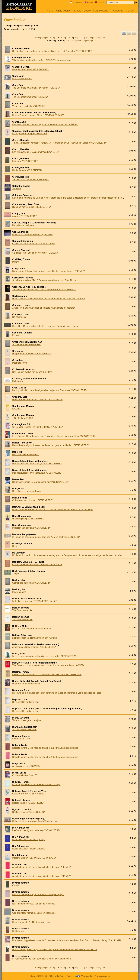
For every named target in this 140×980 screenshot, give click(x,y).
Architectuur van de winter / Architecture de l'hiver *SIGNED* (42, 867)
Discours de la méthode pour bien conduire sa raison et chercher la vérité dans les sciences (57, 693)
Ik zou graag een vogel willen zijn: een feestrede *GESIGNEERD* (44, 656)
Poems (16, 262)
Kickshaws (17, 381)
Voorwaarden (87, 976)
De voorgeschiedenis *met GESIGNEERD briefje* (36, 785)
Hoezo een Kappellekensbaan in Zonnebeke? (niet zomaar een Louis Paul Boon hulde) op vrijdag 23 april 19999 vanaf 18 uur (73, 940)
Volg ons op (73, 976)
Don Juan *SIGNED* (22, 79)
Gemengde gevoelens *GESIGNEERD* (31, 583)
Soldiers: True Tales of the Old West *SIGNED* (35, 253)
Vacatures (118, 11)
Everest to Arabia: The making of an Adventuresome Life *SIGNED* (45, 124)
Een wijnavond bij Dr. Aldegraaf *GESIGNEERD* (36, 152)
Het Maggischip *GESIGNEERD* (28, 519)
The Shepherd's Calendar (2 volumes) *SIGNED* (36, 88)
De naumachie (19, 317)
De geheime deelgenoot (24, 225)
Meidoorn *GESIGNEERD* (25, 161)
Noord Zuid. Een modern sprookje (29, 840)
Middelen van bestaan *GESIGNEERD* (31, 528)
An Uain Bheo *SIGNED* (24, 730)
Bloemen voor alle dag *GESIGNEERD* (32, 207)
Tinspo (16, 574)
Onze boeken (64, 11)
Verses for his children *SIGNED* (28, 106)
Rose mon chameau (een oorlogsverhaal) (32, 234)
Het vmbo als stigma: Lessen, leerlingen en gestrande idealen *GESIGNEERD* (51, 445)
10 (75, 38)
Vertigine (17, 189)
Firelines (16, 409)
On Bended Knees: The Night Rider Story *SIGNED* (38, 427)
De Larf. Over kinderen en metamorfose (32, 629)
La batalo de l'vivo (21, 739)
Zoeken (88, 11)
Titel (67, 41)
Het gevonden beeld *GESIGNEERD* (31, 69)
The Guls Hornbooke (22, 610)
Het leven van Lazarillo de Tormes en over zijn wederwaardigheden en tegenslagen (53, 509)
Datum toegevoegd (84, 41)
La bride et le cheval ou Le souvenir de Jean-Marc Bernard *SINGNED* (47, 675)
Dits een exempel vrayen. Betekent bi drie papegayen (38, 895)
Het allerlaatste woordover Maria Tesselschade (35, 821)
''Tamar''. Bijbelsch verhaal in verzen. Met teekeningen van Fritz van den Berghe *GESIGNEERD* (59, 143)
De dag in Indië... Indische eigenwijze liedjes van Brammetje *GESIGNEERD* (50, 390)
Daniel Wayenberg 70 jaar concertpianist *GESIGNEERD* (40, 482)
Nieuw (78, 11)
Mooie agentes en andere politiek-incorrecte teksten (37, 399)
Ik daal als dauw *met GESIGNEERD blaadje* (35, 601)
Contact (130, 11)
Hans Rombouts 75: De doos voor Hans (32, 922)
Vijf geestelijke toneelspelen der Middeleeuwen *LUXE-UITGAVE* (44, 289)
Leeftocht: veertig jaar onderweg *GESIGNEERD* (36, 830)
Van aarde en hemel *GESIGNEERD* (31, 179)
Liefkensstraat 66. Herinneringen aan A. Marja (35, 638)
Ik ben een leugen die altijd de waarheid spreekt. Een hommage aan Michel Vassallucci (54, 950)
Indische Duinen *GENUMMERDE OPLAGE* (34, 858)
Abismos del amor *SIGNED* (26, 766)
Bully (15, 546)
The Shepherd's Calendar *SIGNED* (30, 97)
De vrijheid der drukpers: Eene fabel (30, 134)
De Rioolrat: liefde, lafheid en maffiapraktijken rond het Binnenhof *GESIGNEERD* (52, 51)
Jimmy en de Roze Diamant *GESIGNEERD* (34, 647)
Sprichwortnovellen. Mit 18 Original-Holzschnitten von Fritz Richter (44, 280)
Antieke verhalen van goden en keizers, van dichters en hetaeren (44, 308)
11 (79, 38)
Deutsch (100, 3)
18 (86, 38)
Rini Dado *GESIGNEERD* (26, 454)
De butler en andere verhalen (26, 491)
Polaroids (17, 335)
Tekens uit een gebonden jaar (27, 720)
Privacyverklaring (102, 976)
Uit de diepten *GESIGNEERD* (27, 170)
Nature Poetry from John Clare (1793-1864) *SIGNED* (39, 115)
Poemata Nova (20, 363)
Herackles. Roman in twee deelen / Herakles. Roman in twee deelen (45, 326)
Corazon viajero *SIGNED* (25, 775)
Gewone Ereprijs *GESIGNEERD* (29, 794)
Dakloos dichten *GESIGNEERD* (29, 812)
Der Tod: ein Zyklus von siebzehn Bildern (32, 372)
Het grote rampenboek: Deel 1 (27, 684)
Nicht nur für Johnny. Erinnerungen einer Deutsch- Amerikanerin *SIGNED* (49, 271)
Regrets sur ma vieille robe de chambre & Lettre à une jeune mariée (45, 748)
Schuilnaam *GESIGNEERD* (26, 344)
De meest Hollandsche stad (26, 702)
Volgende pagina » (97, 38)
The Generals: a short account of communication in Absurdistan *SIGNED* (48, 665)
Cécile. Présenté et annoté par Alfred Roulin (34, 244)
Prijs (73, 41)
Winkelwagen (102, 11)
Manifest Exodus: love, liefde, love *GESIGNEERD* (37, 464)
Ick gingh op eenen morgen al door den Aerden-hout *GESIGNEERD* (46, 537)
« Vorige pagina (42, 38)
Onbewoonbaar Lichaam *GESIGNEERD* (33, 500)
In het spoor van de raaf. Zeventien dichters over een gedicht (42, 959)
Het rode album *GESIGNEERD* (28, 803)
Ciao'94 (16, 885)
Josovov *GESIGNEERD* (25, 216)
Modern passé (19, 592)
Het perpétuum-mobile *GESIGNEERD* (32, 354)
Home (50, 11)
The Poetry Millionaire (23, 418)
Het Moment (18, 931)
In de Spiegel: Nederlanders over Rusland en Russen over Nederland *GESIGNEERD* (54, 436)
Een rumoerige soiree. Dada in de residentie (34, 904)
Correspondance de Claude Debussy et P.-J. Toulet (37, 565)
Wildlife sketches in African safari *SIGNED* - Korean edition (42, 60)
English (89, 3)
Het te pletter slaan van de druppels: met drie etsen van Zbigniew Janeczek (49, 299)
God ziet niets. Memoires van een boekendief (34, 913)
